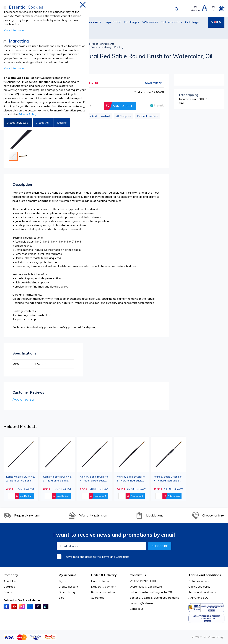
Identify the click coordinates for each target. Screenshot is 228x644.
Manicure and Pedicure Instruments (95, 44)
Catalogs (192, 22)
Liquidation (113, 22)
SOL (206, 598)
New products (91, 22)
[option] (95, 469)
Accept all (43, 123)
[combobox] (117, 9)
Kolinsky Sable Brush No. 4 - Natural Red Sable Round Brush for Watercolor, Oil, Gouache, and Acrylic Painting (94, 479)
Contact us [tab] (138, 575)
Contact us (137, 609)
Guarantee (98, 598)
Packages (132, 22)
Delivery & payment (104, 586)
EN (216, 22)
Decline (62, 123)
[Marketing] (5, 42)
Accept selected (18, 123)
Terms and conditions (202, 592)
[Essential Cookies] (5, 8)
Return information (103, 592)
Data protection (199, 581)
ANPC (193, 598)
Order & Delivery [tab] (104, 575)
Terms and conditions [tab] (205, 575)
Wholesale (150, 22)
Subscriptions (172, 22)
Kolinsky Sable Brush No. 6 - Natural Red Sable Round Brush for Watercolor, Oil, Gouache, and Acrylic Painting (131, 479)
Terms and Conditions (115, 557)
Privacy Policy (27, 114)
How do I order (100, 581)
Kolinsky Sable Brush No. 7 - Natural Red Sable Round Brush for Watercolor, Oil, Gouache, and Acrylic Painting (168, 479)
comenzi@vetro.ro (141, 603)
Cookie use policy (199, 586)
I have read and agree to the (97, 557)
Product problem (148, 116)
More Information (15, 30)
